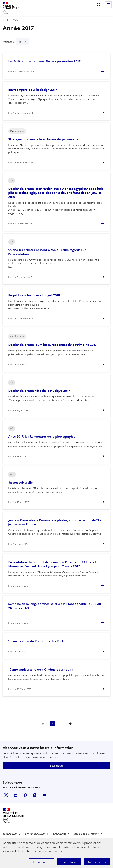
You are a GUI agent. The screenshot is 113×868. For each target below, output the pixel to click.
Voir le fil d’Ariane (11, 20)
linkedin (16, 795)
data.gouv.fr (10, 834)
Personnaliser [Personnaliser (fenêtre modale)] (41, 862)
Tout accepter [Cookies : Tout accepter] (97, 862)
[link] (43, 724)
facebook (25, 795)
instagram (35, 795)
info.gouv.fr (59, 834)
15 (20, 42)
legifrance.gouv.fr (35, 834)
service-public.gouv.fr (86, 834)
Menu (108, 5)
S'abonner (57, 766)
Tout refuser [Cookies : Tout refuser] (69, 862)
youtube (44, 795)
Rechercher (99, 5)
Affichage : (16, 42)
